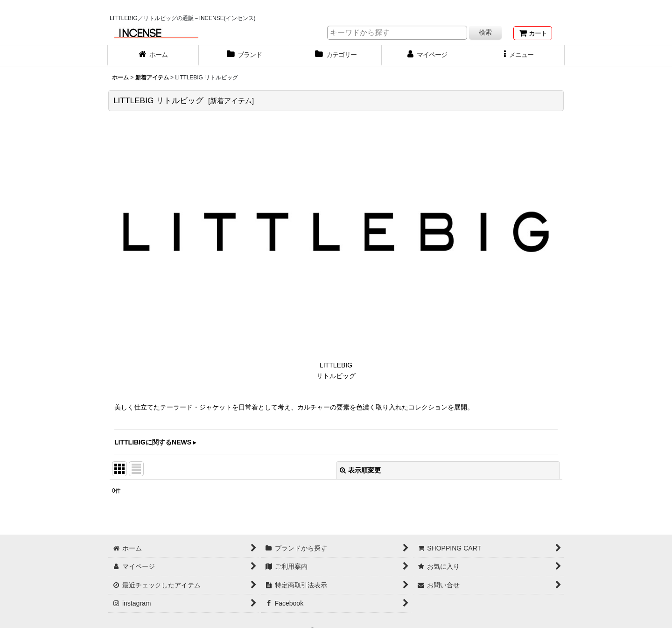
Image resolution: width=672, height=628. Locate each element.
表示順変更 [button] (360, 470)
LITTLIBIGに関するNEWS (153, 442)
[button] (519, 56)
